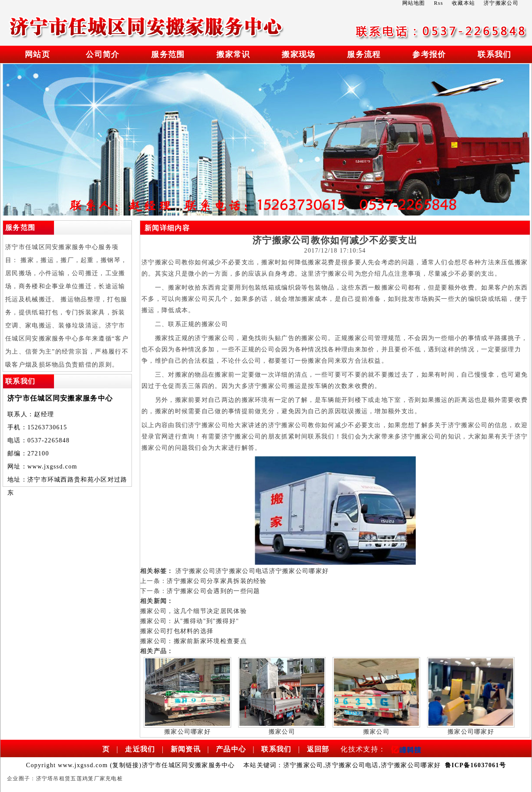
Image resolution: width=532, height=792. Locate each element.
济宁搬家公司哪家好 (299, 571)
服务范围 (168, 54)
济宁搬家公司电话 (242, 571)
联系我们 (494, 54)
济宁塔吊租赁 (54, 779)
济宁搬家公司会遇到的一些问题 (213, 591)
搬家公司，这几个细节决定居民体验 (194, 611)
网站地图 (414, 3)
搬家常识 (233, 54)
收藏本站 (463, 3)
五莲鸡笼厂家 (88, 779)
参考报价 (429, 54)
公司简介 (103, 54)
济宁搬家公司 (195, 571)
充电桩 (114, 779)
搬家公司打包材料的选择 (177, 631)
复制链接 (126, 765)
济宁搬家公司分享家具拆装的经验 (217, 581)
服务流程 (364, 54)
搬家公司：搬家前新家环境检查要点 (194, 641)
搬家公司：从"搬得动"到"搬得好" (190, 621)
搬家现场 (298, 54)
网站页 (37, 54)
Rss (439, 3)
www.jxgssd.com (52, 467)
